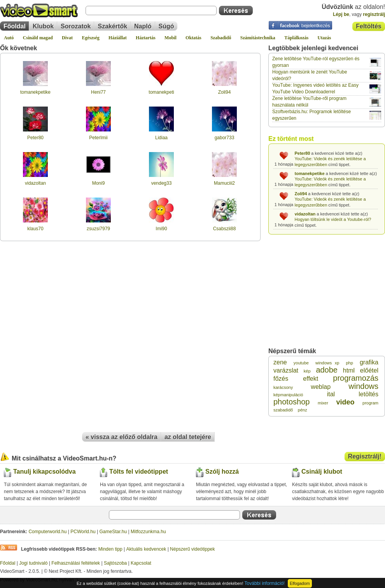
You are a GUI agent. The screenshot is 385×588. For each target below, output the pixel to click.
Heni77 (98, 92)
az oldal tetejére (188, 437)
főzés (281, 379)
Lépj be (341, 14)
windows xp (327, 363)
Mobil (171, 38)
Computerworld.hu (47, 532)
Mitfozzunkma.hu (148, 532)
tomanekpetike (35, 92)
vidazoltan (35, 183)
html (349, 370)
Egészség (90, 38)
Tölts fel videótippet (139, 472)
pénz (303, 410)
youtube (301, 363)
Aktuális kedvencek (146, 549)
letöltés (368, 394)
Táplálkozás (296, 38)
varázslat (286, 370)
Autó (9, 38)
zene (280, 362)
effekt (311, 379)
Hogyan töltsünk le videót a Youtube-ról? (333, 219)
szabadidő (283, 410)
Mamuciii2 (224, 183)
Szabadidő (221, 38)
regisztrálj (374, 14)
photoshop (291, 402)
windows (363, 386)
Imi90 (161, 229)
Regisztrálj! (365, 456)
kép (307, 371)
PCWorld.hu (83, 532)
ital (331, 394)
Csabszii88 (225, 229)
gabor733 (225, 138)
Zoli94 (225, 92)
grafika (369, 362)
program (370, 403)
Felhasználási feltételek (76, 563)
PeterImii (98, 138)
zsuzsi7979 (98, 229)
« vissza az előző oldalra (122, 437)
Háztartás (146, 38)
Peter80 (35, 138)
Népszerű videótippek (192, 549)
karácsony (283, 387)
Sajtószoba (115, 563)
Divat (67, 38)
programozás (356, 378)
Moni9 (99, 183)
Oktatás (193, 38)
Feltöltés (369, 26)
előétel (369, 370)
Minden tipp (110, 549)
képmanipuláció (288, 395)
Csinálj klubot (322, 472)
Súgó (166, 26)
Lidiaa (161, 138)
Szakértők (112, 26)
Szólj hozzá (222, 472)
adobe (327, 370)
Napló (143, 26)
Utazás (325, 38)
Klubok (43, 26)
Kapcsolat (141, 563)
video (345, 402)
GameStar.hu (113, 532)
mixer (323, 403)
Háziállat (118, 38)
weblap (321, 387)
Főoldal (15, 26)
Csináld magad (38, 38)
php (349, 363)
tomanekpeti (161, 92)
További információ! (265, 583)
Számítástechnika (258, 38)
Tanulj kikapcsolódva (45, 472)
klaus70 (35, 229)
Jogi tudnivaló (33, 563)
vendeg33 (162, 183)
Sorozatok (76, 26)
